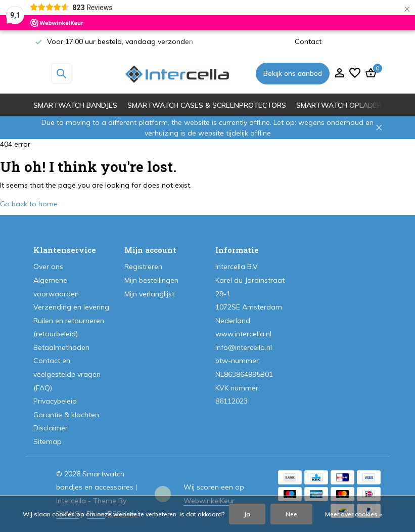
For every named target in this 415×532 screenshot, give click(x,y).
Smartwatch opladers (341, 105)
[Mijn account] (339, 74)
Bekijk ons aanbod (293, 73)
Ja (247, 514)
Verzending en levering (71, 307)
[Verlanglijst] (355, 74)
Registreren (143, 267)
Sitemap (48, 441)
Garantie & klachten (66, 415)
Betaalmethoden (61, 347)
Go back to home (29, 204)
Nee (291, 514)
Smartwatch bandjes (75, 105)
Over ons (48, 267)
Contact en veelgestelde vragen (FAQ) (67, 374)
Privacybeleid (55, 401)
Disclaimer (51, 428)
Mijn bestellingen (151, 280)
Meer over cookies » (354, 514)
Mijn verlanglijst (149, 294)
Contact (308, 41)
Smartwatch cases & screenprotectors (207, 105)
